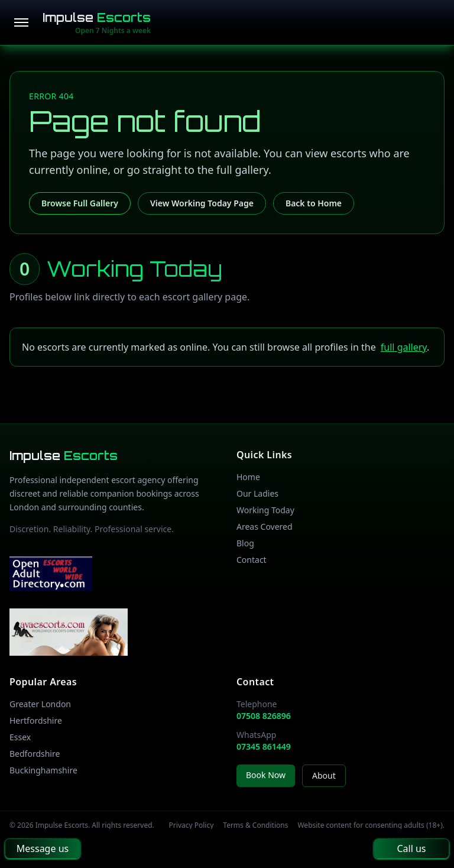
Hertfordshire (36, 720)
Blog (245, 543)
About (324, 775)
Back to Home (314, 203)
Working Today (265, 510)
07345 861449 (264, 746)
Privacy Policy (192, 825)
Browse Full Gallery (80, 203)
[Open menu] (21, 22)
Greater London (40, 704)
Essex (20, 737)
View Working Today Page (202, 203)
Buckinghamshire (43, 770)
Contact (252, 560)
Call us (411, 848)
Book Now (266, 775)
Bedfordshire (35, 754)
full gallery (404, 347)
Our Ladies (257, 493)
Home (248, 477)
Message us (43, 848)
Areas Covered (265, 527)
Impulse (97, 17)
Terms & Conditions (255, 825)
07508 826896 (264, 716)
